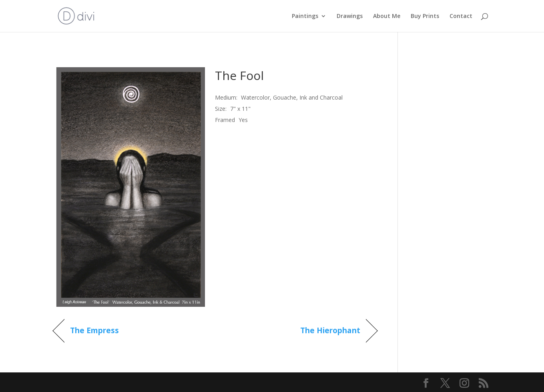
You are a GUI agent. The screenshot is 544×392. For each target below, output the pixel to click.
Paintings (305, 16)
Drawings (350, 16)
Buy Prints (425, 16)
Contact (461, 16)
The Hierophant (330, 331)
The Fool (239, 75)
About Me (387, 16)
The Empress (95, 331)
